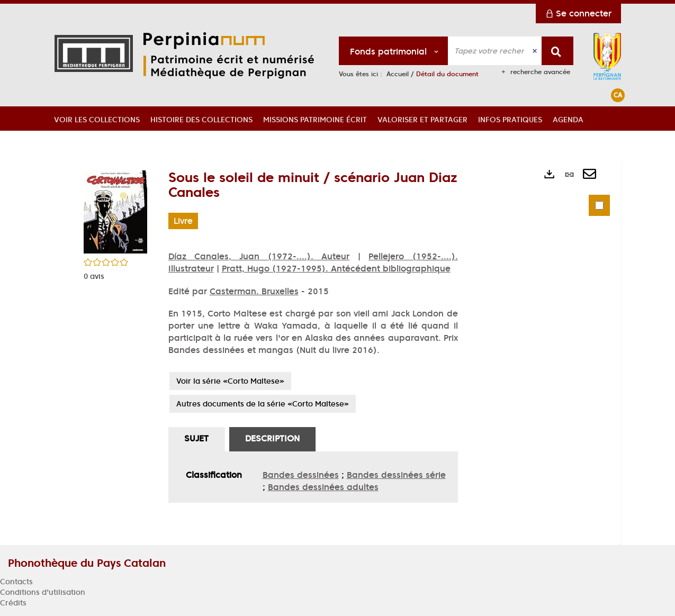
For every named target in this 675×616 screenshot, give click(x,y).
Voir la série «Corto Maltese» (230, 381)
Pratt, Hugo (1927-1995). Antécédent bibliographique (336, 268)
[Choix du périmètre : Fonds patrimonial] (394, 51)
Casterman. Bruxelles (254, 291)
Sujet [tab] (196, 438)
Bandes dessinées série (396, 475)
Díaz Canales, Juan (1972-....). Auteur (259, 256)
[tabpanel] (313, 477)
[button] (97, 119)
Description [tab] (272, 438)
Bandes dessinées (301, 475)
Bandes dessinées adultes (323, 487)
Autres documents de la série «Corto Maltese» (263, 404)
